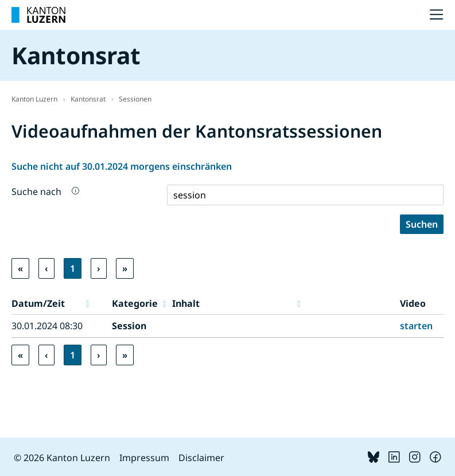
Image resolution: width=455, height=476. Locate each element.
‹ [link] (46, 268)
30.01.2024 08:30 (47, 326)
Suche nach (36, 192)
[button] (96, 303)
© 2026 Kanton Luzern (62, 458)
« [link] (20, 268)
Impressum (144, 458)
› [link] (99, 268)
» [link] (125, 268)
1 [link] (73, 268)
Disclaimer (201, 458)
